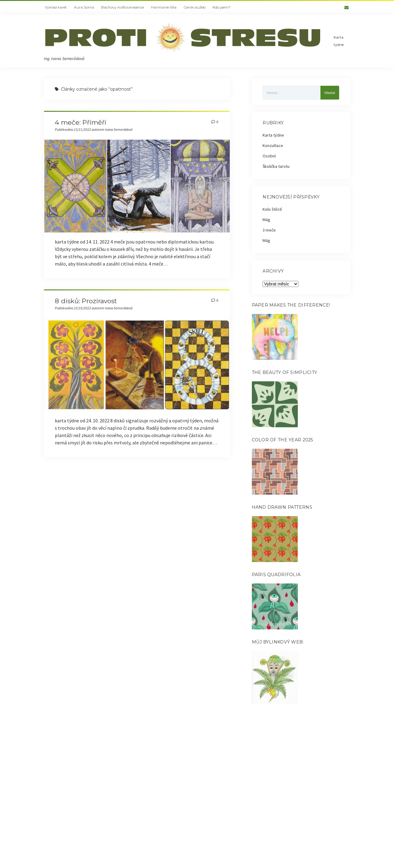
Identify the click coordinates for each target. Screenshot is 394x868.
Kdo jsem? (222, 7)
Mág (266, 220)
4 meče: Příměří (81, 122)
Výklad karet (56, 7)
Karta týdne (339, 41)
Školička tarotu (276, 166)
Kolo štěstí (272, 209)
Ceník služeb (195, 7)
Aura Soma (84, 7)
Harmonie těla (164, 7)
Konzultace (273, 145)
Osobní (269, 156)
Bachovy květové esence (123, 7)
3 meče (269, 230)
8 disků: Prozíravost (86, 301)
